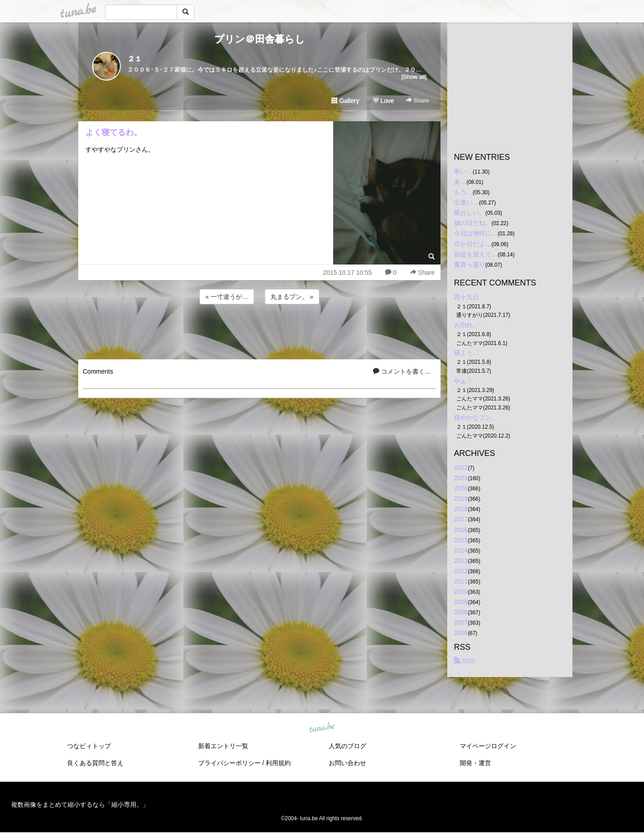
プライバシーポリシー (229, 763)
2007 (461, 622)
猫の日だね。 (473, 223)
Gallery (345, 101)
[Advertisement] (259, 330)
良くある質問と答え (95, 763)
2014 (461, 550)
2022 (461, 468)
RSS (464, 661)
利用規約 (278, 763)
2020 (461, 488)
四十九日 (466, 297)
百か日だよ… (473, 244)
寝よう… (466, 353)
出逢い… (466, 202)
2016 (461, 530)
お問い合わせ (347, 763)
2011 (461, 581)
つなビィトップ (89, 746)
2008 (461, 612)
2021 (461, 478)
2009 (461, 602)
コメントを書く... (402, 371)
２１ (135, 59)
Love (383, 101)
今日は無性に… (476, 233)
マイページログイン (488, 746)
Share (417, 100)
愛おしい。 (470, 213)
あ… (460, 182)
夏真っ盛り (470, 264)
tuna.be (322, 728)
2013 (461, 561)
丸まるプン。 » (292, 297)
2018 (461, 509)
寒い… (463, 171)
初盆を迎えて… (476, 254)
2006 (461, 633)
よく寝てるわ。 (114, 132)
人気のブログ (347, 746)
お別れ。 (466, 325)
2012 (461, 571)
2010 (461, 592)
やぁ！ (463, 381)
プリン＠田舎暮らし (260, 39)
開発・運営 (475, 763)
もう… (463, 192)
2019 (461, 498)
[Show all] (414, 77)
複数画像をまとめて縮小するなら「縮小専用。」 (80, 805)
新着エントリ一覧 (223, 746)
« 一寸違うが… (227, 297)
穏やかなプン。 (476, 417)
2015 (461, 540)
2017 (461, 519)
